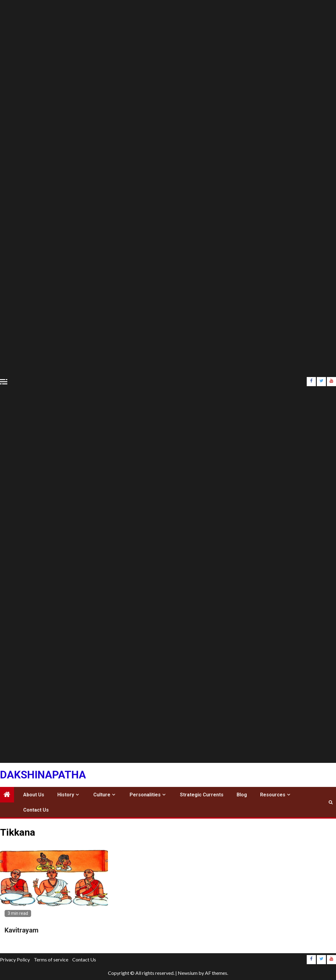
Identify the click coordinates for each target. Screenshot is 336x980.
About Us (34, 795)
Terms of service (51, 959)
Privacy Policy (15, 959)
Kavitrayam (21, 930)
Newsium (188, 973)
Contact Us (36, 810)
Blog (242, 795)
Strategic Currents (202, 795)
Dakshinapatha (43, 775)
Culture (102, 795)
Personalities (145, 795)
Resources (273, 795)
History (66, 795)
